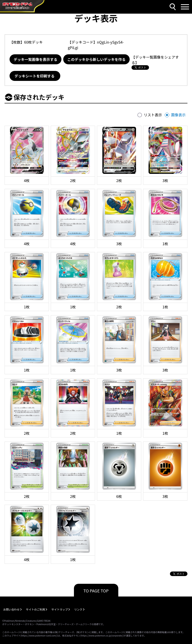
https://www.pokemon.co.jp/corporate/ (102, 635)
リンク (78, 609)
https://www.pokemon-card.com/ (39, 635)
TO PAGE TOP (96, 591)
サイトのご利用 (35, 609)
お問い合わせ (11, 609)
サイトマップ (60, 609)
